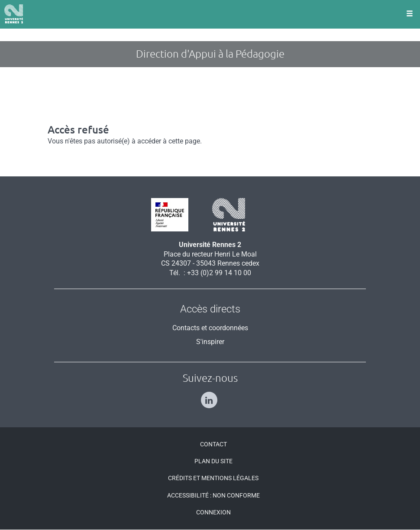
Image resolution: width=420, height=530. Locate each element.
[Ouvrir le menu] (410, 14)
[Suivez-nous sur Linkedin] (210, 396)
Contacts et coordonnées (210, 328)
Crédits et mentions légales (213, 478)
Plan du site (213, 461)
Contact (213, 444)
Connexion (213, 512)
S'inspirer (210, 342)
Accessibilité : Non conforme (213, 495)
